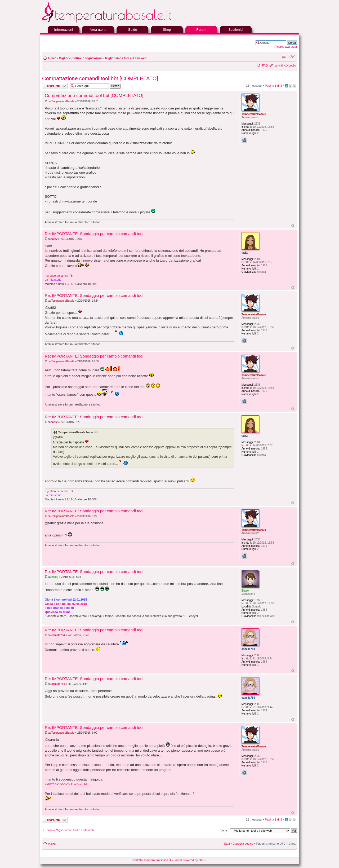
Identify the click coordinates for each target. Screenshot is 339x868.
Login (292, 65)
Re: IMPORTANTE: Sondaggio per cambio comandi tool (94, 234)
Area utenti (98, 30)
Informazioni (64, 30)
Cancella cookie (243, 844)
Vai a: (224, 830)
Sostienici (236, 30)
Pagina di (273, 86)
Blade (55, 577)
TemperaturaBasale (63, 101)
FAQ (265, 65)
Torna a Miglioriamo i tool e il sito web (70, 830)
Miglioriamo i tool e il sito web (126, 58)
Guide (133, 30)
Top (293, 226)
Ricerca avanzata (286, 47)
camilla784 (58, 635)
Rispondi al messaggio (55, 86)
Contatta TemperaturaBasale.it (151, 860)
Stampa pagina (284, 57)
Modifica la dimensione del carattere (292, 57)
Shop (167, 30)
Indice (52, 58)
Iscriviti (278, 65)
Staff (227, 844)
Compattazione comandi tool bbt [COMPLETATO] (100, 78)
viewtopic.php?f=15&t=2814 (66, 784)
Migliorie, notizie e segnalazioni (81, 58)
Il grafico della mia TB (59, 276)
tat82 (54, 239)
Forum (201, 30)
